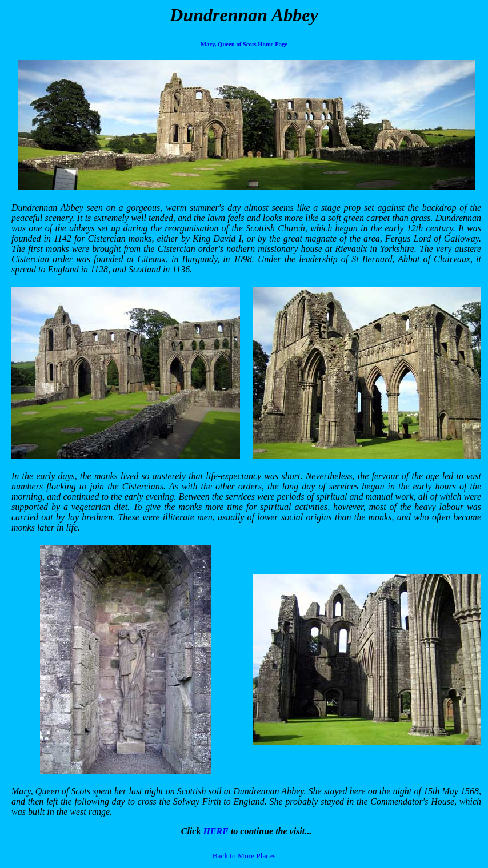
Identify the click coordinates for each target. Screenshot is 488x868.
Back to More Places (244, 856)
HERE (215, 831)
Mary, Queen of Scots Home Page (244, 44)
